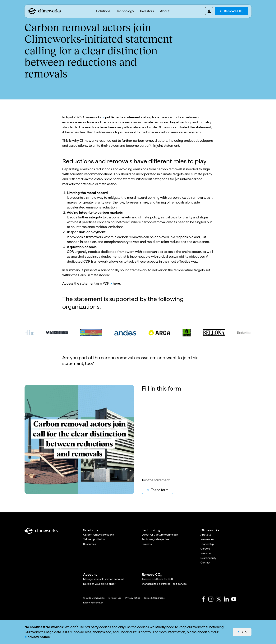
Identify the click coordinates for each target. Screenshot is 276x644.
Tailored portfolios (94, 539)
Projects (147, 544)
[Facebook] (203, 599)
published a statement (123, 117)
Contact (205, 563)
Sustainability (208, 558)
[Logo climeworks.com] (44, 11)
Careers (205, 549)
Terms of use (115, 598)
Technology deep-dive (155, 539)
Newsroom (207, 539)
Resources (90, 544)
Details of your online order (99, 584)
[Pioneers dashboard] (209, 11)
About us (206, 535)
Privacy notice (133, 598)
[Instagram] (211, 599)
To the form (160, 490)
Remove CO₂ (234, 11)
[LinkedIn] (226, 599)
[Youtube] (234, 599)
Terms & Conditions (154, 598)
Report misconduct (93, 603)
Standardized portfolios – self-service (164, 584)
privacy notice (39, 637)
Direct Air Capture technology (160, 535)
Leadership (207, 544)
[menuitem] (103, 11)
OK (244, 632)
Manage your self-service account (103, 579)
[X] (219, 599)
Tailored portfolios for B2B (157, 579)
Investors (147, 11)
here (116, 283)
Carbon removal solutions (98, 535)
